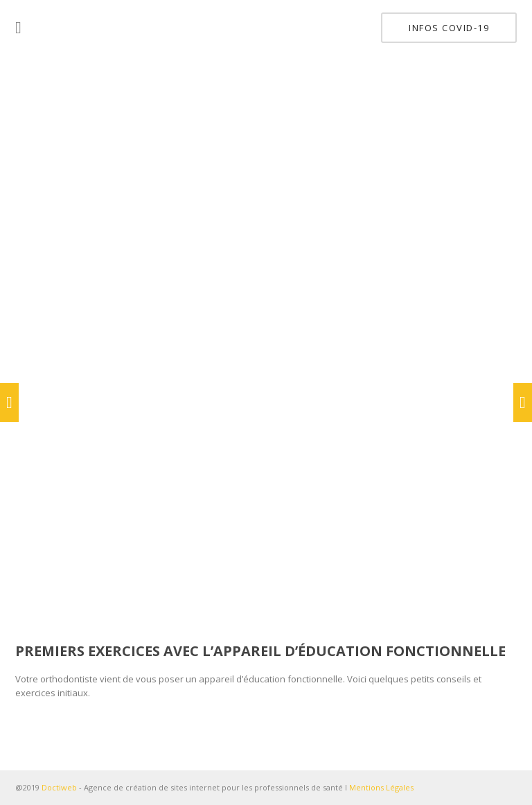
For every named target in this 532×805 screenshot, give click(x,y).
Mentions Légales (381, 787)
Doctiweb (59, 787)
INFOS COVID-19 (449, 28)
